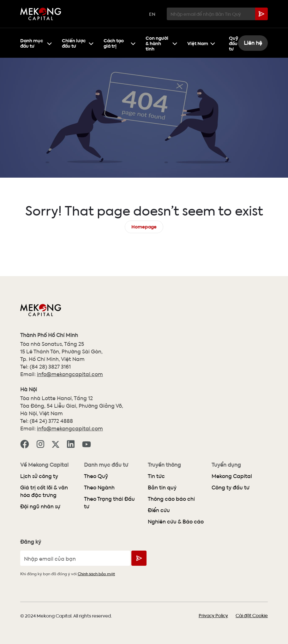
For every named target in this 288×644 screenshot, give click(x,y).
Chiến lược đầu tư (78, 43)
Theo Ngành (99, 487)
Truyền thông (164, 465)
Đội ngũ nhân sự (40, 506)
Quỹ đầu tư (234, 43)
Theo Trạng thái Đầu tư (109, 502)
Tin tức (156, 476)
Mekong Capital (232, 476)
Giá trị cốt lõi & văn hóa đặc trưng (44, 491)
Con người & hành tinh (161, 43)
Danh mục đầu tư (36, 43)
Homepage (144, 226)
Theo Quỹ (96, 476)
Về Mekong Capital (44, 465)
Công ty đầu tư (231, 487)
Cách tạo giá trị (119, 43)
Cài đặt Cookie (252, 615)
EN (152, 14)
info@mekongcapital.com (70, 374)
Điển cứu (159, 510)
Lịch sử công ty (39, 476)
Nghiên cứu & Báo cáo (176, 521)
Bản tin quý (162, 487)
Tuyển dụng (226, 465)
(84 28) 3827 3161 (50, 366)
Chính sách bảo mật (96, 573)
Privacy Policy (213, 615)
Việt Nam (201, 43)
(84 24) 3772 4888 (51, 421)
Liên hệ (253, 43)
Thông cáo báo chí (171, 499)
